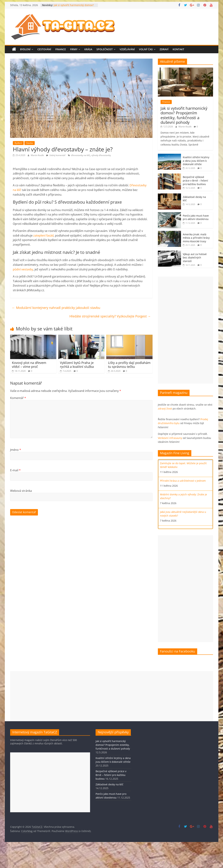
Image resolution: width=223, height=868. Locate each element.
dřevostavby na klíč (80, 155)
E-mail (15, 470)
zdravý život (165, 409)
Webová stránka (21, 491)
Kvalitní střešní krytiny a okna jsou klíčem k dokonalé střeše (196, 161)
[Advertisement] (183, 330)
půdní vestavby (23, 269)
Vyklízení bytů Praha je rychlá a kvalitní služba (77, 365)
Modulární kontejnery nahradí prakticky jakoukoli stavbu (56, 308)
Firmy (74, 49)
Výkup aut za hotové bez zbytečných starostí (195, 258)
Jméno (16, 450)
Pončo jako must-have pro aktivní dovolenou (196, 217)
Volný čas (146, 49)
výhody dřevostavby (101, 155)
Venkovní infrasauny (170, 438)
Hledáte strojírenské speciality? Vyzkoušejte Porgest (110, 316)
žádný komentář (56, 155)
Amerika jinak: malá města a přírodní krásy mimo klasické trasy (196, 238)
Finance (61, 49)
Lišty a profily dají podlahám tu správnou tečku (129, 365)
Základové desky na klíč (109, 784)
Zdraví (164, 49)
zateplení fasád (43, 235)
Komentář (18, 398)
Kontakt (178, 49)
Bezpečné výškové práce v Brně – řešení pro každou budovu (195, 180)
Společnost (105, 49)
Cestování (44, 49)
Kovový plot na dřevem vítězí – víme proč (29, 365)
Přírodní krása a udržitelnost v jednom (183, 481)
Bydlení (25, 49)
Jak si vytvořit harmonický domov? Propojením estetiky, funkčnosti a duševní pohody (184, 115)
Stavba (30, 143)
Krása (88, 49)
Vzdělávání (127, 49)
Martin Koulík (38, 155)
